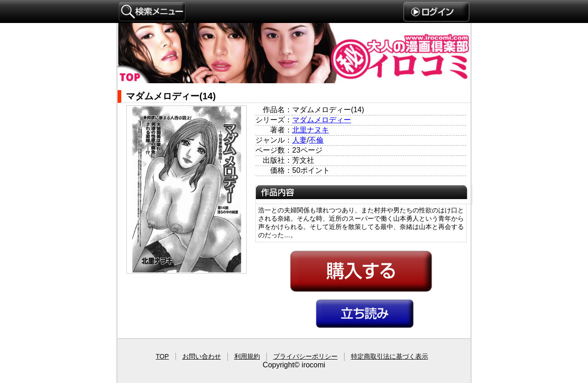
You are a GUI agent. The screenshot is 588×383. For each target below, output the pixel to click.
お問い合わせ (202, 356)
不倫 (316, 140)
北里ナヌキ (311, 130)
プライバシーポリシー (305, 356)
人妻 (300, 140)
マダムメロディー (322, 120)
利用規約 (247, 356)
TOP (162, 356)
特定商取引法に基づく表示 (390, 356)
